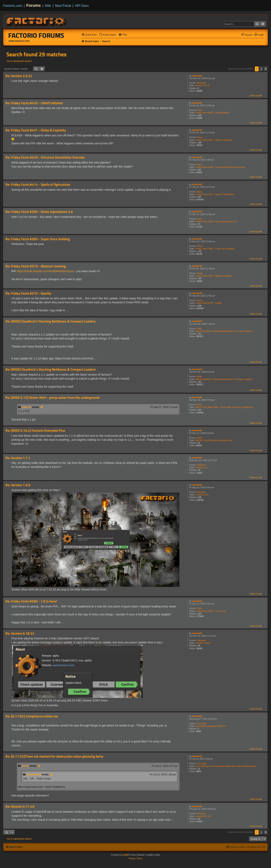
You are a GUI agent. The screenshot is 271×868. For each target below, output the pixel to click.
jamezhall (197, 76)
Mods (199, 328)
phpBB (125, 855)
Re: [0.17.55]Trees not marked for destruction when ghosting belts (54, 756)
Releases (201, 83)
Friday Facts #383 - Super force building (215, 249)
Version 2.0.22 (203, 85)
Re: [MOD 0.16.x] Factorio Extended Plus (35, 431)
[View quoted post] (42, 407)
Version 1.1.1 (202, 467)
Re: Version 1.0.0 (18, 485)
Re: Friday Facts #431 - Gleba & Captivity (36, 130)
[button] (266, 69)
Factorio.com (13, 6)
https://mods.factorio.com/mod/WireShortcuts (45, 271)
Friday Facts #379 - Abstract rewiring (213, 276)
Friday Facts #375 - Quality (209, 303)
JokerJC (27, 407)
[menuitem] (108, 35)
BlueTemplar (34, 775)
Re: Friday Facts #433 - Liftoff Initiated (34, 103)
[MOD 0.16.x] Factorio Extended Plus (214, 440)
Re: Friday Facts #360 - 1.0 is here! (31, 601)
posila (25, 766)
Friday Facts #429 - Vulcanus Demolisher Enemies (220, 167)
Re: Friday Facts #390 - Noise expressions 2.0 (39, 212)
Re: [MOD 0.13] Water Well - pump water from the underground (52, 398)
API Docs (82, 6)
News (200, 110)
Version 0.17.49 (203, 816)
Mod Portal (63, 6)
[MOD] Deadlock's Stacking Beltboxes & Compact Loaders (224, 331)
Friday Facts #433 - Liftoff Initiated (212, 113)
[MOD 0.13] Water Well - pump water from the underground (224, 407)
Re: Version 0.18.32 (20, 633)
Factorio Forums (36, 35)
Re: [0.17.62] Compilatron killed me (32, 716)
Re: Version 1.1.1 (18, 458)
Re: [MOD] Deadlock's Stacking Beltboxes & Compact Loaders (50, 321)
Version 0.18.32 (203, 643)
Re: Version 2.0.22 (19, 76)
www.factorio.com (19, 41)
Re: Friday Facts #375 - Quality (28, 293)
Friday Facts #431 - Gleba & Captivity (214, 140)
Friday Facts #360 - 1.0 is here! (211, 611)
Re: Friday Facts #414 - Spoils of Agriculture (38, 185)
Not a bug (202, 723)
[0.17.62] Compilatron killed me (211, 726)
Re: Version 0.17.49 (20, 807)
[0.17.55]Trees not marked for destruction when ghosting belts (226, 766)
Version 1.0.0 (202, 495)
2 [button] (261, 69)
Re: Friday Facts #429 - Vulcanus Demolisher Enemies (45, 157)
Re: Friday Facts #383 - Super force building (38, 239)
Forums (34, 5)
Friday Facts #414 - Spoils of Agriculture (215, 194)
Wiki (48, 6)
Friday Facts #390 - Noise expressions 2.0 (216, 221)
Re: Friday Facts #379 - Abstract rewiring (36, 266)
